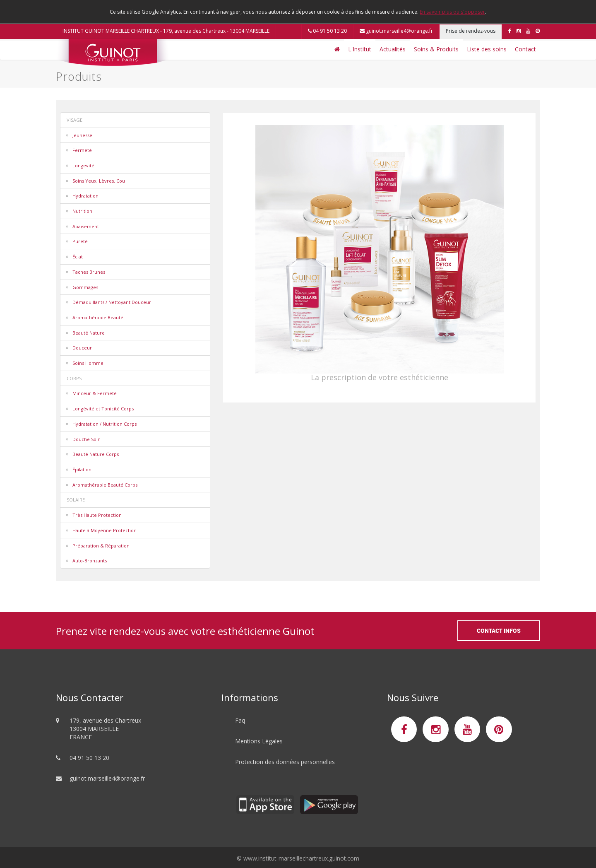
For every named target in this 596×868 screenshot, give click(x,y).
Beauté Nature (89, 333)
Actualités (393, 49)
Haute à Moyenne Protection (105, 530)
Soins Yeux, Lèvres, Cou (99, 181)
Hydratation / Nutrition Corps (105, 424)
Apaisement (86, 226)
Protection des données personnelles (285, 762)
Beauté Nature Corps (96, 454)
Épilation (82, 469)
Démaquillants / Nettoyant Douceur (112, 302)
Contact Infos (499, 631)
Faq (240, 720)
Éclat (78, 257)
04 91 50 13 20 (327, 31)
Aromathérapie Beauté (98, 317)
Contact (525, 49)
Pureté (80, 241)
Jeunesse (82, 135)
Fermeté (82, 150)
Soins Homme (88, 363)
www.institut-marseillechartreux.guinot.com (301, 858)
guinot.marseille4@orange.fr (396, 31)
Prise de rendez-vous (471, 31)
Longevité (83, 165)
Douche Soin (87, 439)
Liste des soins (487, 49)
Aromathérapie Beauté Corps (105, 485)
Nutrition (82, 211)
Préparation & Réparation (101, 546)
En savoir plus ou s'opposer (452, 12)
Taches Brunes (89, 272)
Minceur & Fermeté (95, 393)
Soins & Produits (436, 49)
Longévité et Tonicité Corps (103, 409)
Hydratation (85, 196)
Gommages (85, 287)
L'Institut (360, 49)
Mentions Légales (259, 741)
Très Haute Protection (97, 515)
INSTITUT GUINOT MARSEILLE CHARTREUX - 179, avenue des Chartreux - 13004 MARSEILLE (166, 31)
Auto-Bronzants (90, 561)
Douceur (82, 348)
